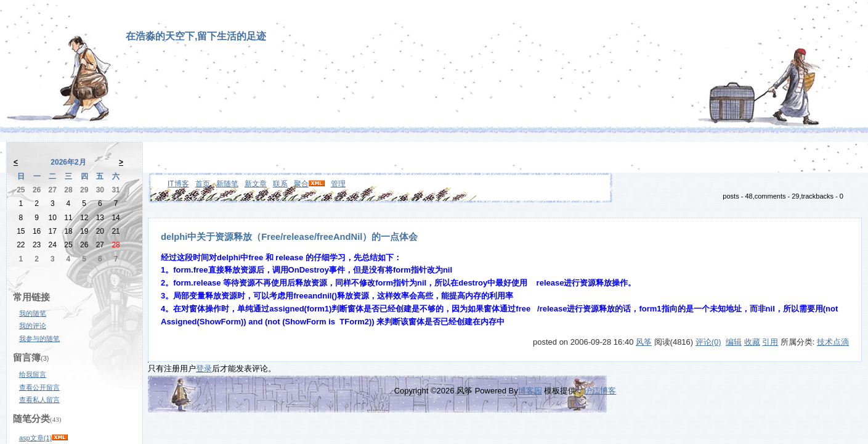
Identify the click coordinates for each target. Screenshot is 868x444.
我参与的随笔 (39, 339)
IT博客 (178, 184)
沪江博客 (600, 391)
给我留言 (33, 374)
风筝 (644, 342)
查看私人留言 (39, 400)
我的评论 (33, 326)
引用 (770, 342)
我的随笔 (33, 313)
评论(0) (708, 342)
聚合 (301, 184)
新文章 (256, 184)
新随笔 (227, 184)
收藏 (752, 342)
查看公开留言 (39, 387)
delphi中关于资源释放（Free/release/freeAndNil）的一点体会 (289, 237)
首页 (203, 184)
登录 (204, 368)
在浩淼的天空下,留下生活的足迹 (196, 36)
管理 (338, 184)
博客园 (530, 391)
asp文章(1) (35, 438)
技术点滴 (833, 342)
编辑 (734, 342)
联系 (280, 184)
